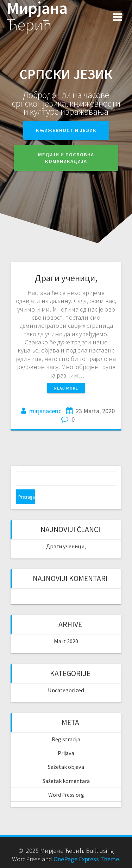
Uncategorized (66, 690)
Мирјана (37, 17)
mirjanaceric (45, 411)
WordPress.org (66, 795)
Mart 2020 (66, 641)
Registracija (66, 739)
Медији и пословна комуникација (66, 158)
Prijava (66, 753)
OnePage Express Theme (86, 859)
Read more (66, 388)
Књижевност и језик (66, 130)
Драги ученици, (66, 278)
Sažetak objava (66, 767)
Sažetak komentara (66, 781)
